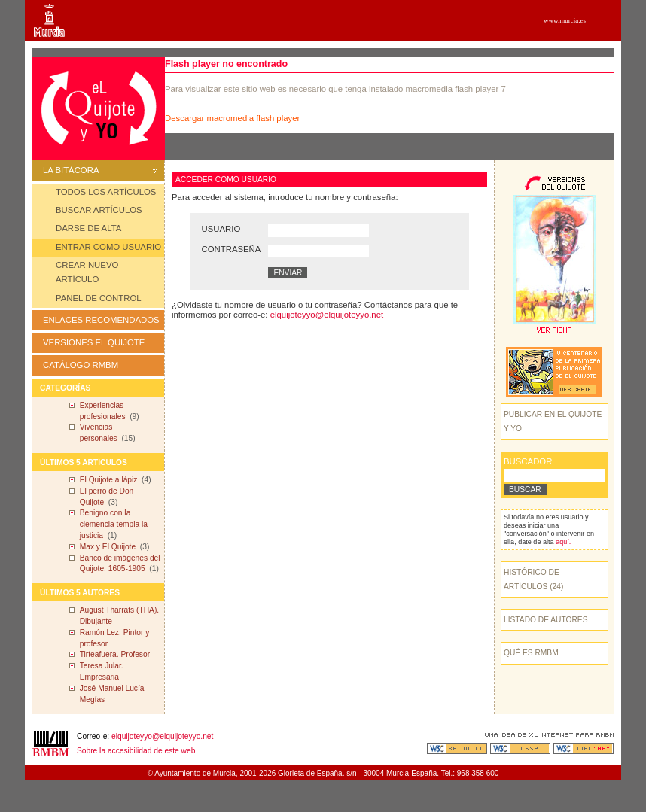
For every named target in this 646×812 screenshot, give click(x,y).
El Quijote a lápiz (109, 480)
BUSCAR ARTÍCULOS (99, 210)
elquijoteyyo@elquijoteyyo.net (327, 315)
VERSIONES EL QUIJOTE (94, 342)
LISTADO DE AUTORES (546, 620)
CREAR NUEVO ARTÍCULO (87, 272)
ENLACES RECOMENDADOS (101, 320)
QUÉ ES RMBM (531, 653)
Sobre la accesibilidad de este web (136, 751)
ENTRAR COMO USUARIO (108, 247)
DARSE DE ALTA (88, 228)
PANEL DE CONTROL (99, 298)
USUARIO (221, 229)
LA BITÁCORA (100, 170)
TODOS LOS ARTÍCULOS (106, 192)
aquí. (563, 542)
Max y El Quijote (108, 547)
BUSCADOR (528, 461)
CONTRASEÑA (232, 249)
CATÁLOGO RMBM (81, 365)
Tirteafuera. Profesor (115, 654)
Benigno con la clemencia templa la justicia (114, 524)
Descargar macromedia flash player (232, 118)
